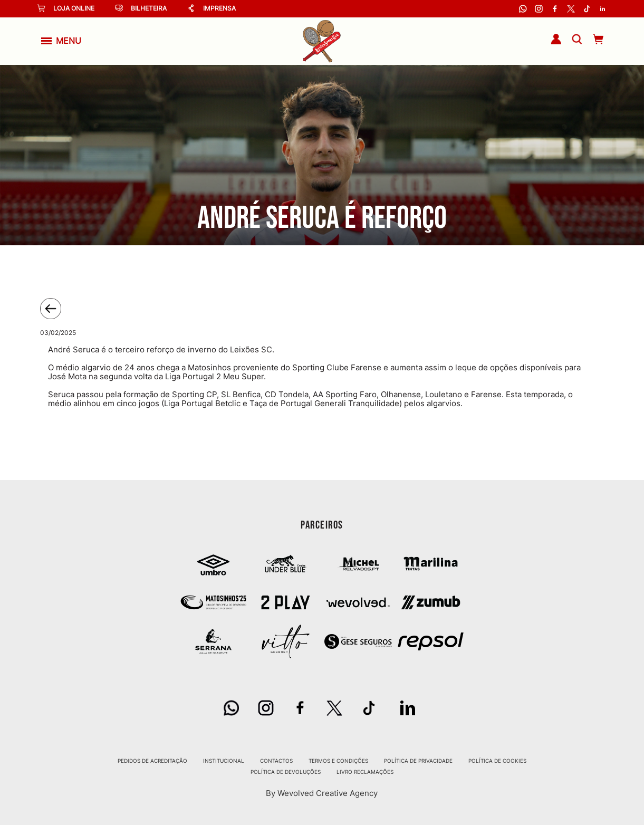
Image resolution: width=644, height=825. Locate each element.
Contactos (276, 761)
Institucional (224, 761)
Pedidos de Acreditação (152, 761)
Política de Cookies (497, 761)
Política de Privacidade (418, 761)
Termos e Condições (338, 761)
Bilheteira (141, 8)
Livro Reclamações (365, 772)
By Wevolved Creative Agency (322, 793)
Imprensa (212, 8)
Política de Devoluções (286, 772)
